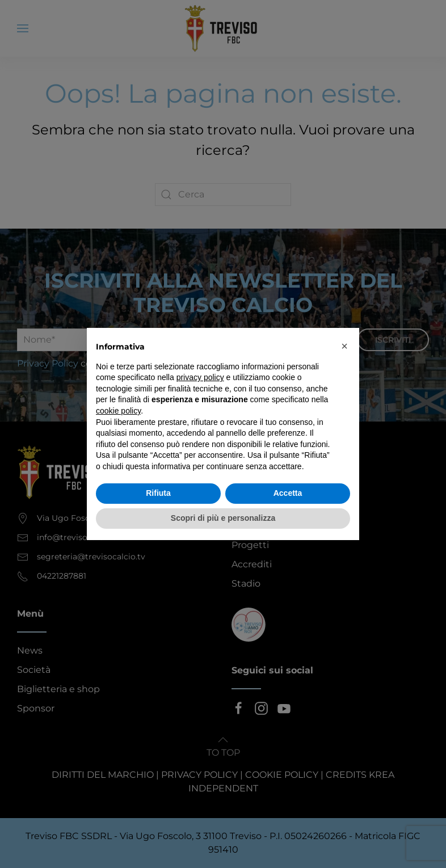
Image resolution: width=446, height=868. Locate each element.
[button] (344, 346)
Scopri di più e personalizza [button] (223, 518)
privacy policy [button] (200, 377)
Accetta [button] (288, 493)
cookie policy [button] (118, 411)
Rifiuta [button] (158, 493)
